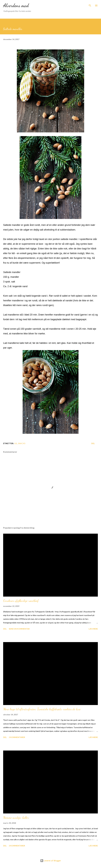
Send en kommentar (19, 629)
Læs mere (93, 629)
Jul (16, 443)
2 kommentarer (17, 737)
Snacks (22, 443)
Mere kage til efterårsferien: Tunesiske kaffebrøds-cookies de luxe (42, 709)
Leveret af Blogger (51, 861)
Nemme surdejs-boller (16, 818)
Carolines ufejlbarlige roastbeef (21, 601)
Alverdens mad (16, 5)
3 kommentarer (17, 846)
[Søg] (90, 5)
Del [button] (93, 443)
